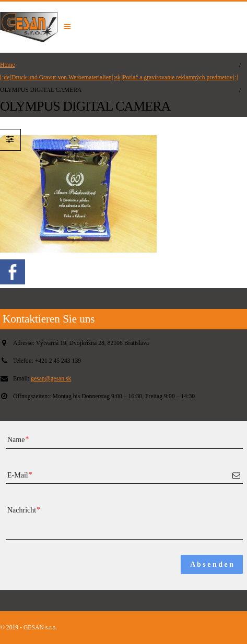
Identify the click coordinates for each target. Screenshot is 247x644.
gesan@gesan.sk (51, 379)
